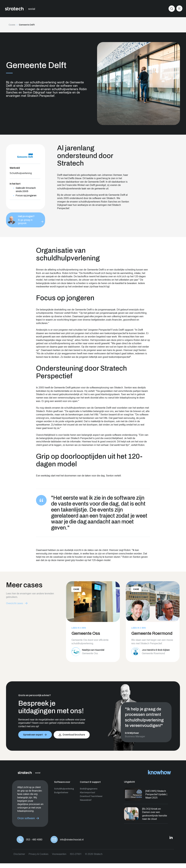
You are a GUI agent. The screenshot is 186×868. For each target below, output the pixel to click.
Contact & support (90, 782)
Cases (12, 25)
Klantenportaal (87, 793)
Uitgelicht (129, 782)
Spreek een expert (33, 735)
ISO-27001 (76, 854)
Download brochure (74, 735)
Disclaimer (19, 854)
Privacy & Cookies (39, 854)
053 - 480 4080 (34, 840)
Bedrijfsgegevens (89, 789)
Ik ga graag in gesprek (25, 220)
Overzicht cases (15, 603)
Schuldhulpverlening (64, 789)
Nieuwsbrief (86, 800)
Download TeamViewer (91, 796)
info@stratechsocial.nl (72, 840)
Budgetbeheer (61, 793)
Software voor (62, 782)
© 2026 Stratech (94, 854)
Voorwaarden (59, 854)
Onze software (26, 818)
